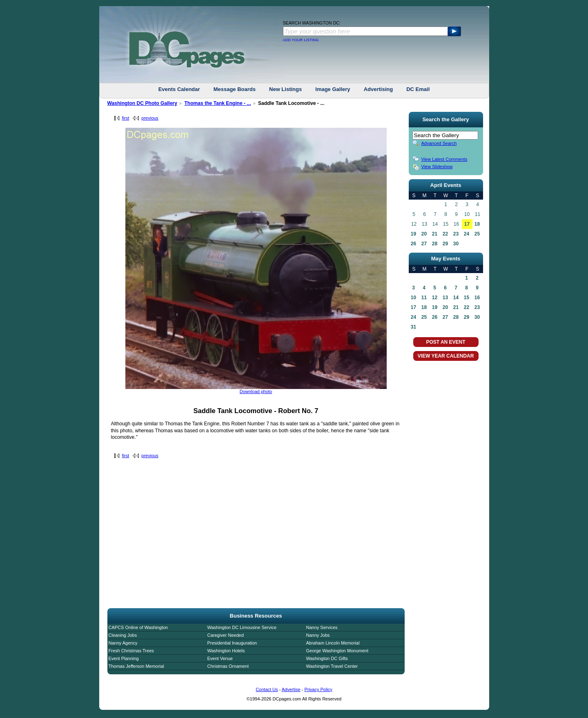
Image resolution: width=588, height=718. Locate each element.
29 (445, 244)
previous (150, 118)
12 (435, 298)
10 (413, 298)
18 (477, 224)
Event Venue (220, 658)
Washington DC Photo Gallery (143, 103)
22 (445, 234)
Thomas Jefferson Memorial (136, 666)
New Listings (285, 89)
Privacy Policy (318, 689)
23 (456, 234)
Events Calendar (179, 89)
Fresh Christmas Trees (131, 651)
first (126, 118)
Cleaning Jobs (123, 635)
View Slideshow (437, 167)
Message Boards (235, 89)
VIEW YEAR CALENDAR (446, 356)
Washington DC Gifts (327, 658)
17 (467, 224)
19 (413, 234)
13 (445, 298)
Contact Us (267, 689)
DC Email (418, 89)
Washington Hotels (226, 651)
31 (413, 327)
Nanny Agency (123, 643)
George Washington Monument (337, 651)
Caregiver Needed (226, 635)
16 (477, 298)
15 (467, 298)
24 (467, 234)
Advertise (291, 689)
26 (413, 244)
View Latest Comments (444, 159)
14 (456, 298)
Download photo (256, 391)
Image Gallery (333, 89)
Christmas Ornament (228, 666)
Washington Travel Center (332, 666)
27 (424, 244)
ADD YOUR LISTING (301, 40)
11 (424, 298)
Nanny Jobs (318, 635)
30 (456, 244)
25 (477, 234)
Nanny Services (322, 627)
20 (424, 234)
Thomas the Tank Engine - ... (217, 103)
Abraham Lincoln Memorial (333, 643)
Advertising (379, 89)
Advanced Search (439, 143)
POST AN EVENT (445, 342)
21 (435, 234)
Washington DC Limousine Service (242, 627)
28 (435, 244)
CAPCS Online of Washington (138, 627)
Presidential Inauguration (232, 643)
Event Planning (124, 658)
